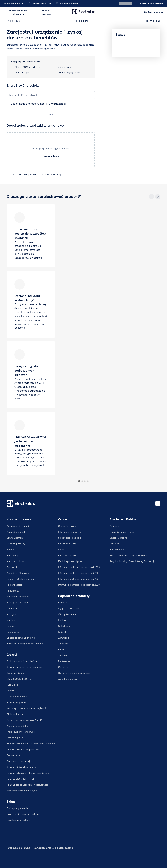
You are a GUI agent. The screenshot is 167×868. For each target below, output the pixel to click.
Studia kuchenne (118, 538)
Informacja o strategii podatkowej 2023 (79, 567)
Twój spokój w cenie (67, 3)
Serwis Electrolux (15, 538)
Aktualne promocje (68, 679)
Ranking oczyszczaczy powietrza (25, 667)
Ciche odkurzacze (16, 714)
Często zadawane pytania (21, 638)
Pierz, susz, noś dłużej (18, 761)
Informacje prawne (18, 848)
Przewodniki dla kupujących (22, 790)
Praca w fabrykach (68, 555)
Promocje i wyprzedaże (150, 3)
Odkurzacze (65, 667)
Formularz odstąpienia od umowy (25, 643)
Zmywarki (63, 643)
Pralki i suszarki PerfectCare (21, 732)
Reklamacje (13, 555)
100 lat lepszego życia (70, 561)
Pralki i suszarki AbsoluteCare (22, 661)
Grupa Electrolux (67, 526)
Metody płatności (16, 561)
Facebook (12, 608)
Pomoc (10, 626)
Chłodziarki (64, 626)
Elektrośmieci (13, 632)
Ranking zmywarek (17, 702)
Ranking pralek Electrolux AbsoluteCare (27, 785)
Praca (61, 549)
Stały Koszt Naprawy (18, 573)
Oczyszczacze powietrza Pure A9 (24, 720)
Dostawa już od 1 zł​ (40, 3)
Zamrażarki (64, 638)
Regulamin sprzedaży (18, 820)
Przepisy (114, 544)
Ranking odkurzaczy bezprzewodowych (28, 773)
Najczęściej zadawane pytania (23, 814)
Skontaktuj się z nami (18, 526)
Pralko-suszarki (66, 661)
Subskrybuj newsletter (18, 596)
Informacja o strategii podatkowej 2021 (79, 579)
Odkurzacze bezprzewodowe (74, 673)
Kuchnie (62, 620)
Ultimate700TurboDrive (19, 679)
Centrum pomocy (16, 544)
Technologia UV (15, 738)
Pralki (61, 649)
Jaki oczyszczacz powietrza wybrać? (26, 708)
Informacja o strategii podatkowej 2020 (79, 585)
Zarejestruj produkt (16, 532)
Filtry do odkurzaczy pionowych (24, 749)
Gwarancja (12, 567)
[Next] (158, 197)
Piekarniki (63, 602)
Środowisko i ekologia (70, 538)
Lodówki (62, 632)
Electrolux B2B (117, 549)
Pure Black (12, 685)
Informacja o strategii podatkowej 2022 (79, 573)
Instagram (12, 614)
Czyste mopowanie (17, 696)
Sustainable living (67, 544)
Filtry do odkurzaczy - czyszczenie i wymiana (31, 743)
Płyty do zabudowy (69, 608)
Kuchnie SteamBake (17, 726)
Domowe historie (15, 673)
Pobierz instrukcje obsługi (20, 579)
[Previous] (151, 197)
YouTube (11, 620)
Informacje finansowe (69, 532)
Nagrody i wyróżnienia (122, 532)
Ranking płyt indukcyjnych (21, 779)
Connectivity (13, 755)
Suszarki (62, 655)
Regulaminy (13, 591)
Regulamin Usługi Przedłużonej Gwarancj (132, 561)
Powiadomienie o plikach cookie (53, 848)
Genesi (10, 690)
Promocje (115, 526)
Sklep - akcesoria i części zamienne (129, 555)
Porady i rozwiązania (18, 602)
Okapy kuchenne (67, 614)
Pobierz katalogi (15, 585)
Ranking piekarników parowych (23, 767)
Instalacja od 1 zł (14, 3)
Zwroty (10, 549)
